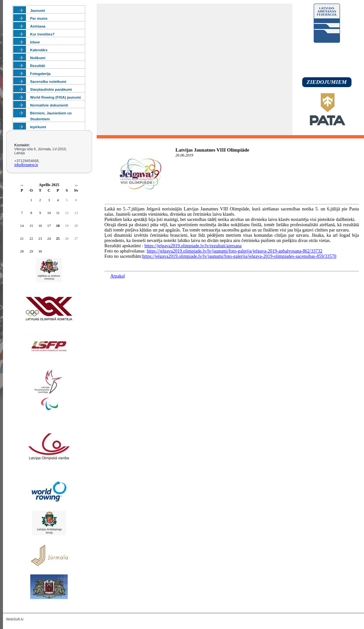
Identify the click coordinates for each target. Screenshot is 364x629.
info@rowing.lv (26, 165)
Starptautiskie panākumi (51, 89)
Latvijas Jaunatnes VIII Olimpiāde (212, 150)
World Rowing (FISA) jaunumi (56, 97)
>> (76, 186)
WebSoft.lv (15, 619)
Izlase (35, 42)
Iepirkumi (38, 127)
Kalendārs (39, 50)
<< (22, 186)
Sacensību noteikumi (48, 82)
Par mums (39, 18)
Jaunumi (38, 11)
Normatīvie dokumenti (49, 105)
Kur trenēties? (43, 34)
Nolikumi (38, 58)
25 (58, 238)
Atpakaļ (118, 276)
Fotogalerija (40, 74)
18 (58, 226)
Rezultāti (38, 66)
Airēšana (38, 26)
